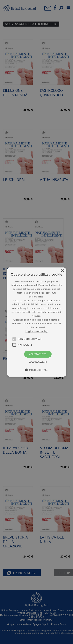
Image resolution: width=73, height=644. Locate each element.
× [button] (62, 271)
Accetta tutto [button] (38, 354)
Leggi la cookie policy (37, 331)
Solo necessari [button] (38, 362)
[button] (37, 322)
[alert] (36, 322)
